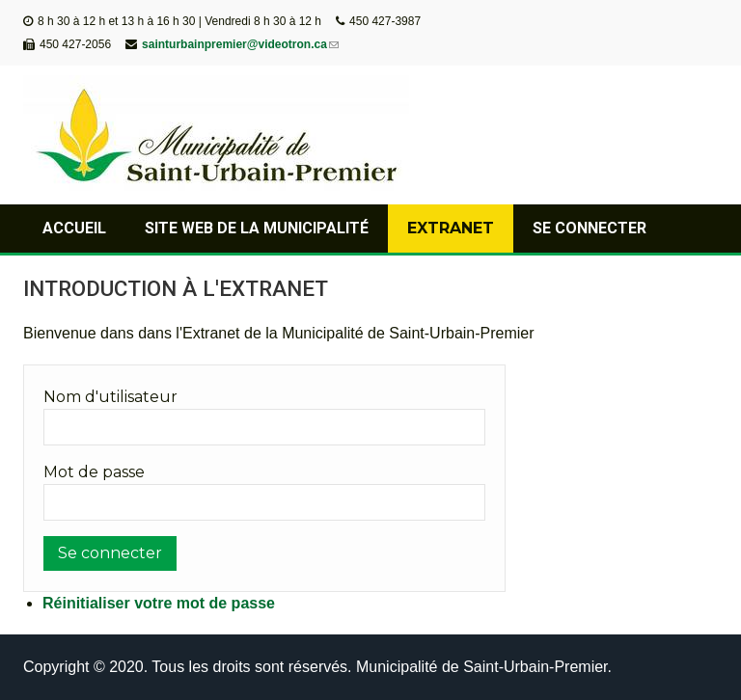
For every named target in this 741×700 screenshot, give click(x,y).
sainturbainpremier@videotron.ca (240, 44)
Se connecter (590, 228)
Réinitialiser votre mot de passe (159, 603)
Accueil (74, 228)
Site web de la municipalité (257, 228)
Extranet (451, 228)
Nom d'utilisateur (110, 397)
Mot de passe (94, 472)
